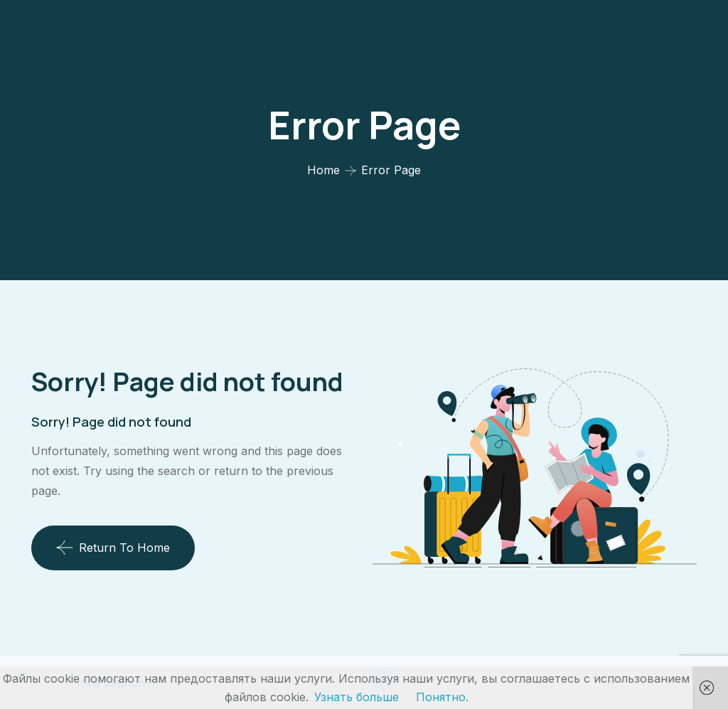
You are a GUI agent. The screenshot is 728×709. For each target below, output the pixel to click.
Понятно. (442, 697)
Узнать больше (357, 697)
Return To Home (113, 548)
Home (323, 170)
